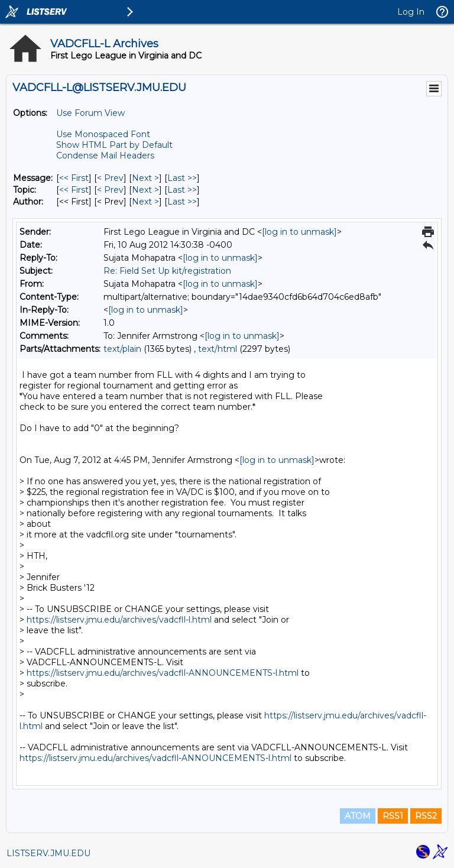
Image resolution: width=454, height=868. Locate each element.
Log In (411, 12)
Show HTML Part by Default (114, 145)
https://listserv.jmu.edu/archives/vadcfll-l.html (119, 620)
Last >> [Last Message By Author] (182, 202)
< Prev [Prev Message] (110, 178)
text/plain (122, 349)
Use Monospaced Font (103, 134)
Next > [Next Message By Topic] (145, 190)
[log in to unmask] (299, 232)
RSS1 (393, 816)
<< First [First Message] (74, 178)
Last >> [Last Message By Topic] (182, 190)
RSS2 (426, 816)
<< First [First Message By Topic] (74, 190)
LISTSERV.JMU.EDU (48, 853)
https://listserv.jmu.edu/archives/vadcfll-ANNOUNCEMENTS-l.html (163, 673)
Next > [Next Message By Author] (145, 202)
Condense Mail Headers (105, 156)
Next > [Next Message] (145, 178)
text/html (218, 349)
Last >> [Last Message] (182, 178)
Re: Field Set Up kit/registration (167, 271)
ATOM (358, 816)
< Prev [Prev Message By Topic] (110, 190)
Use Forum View (90, 113)
